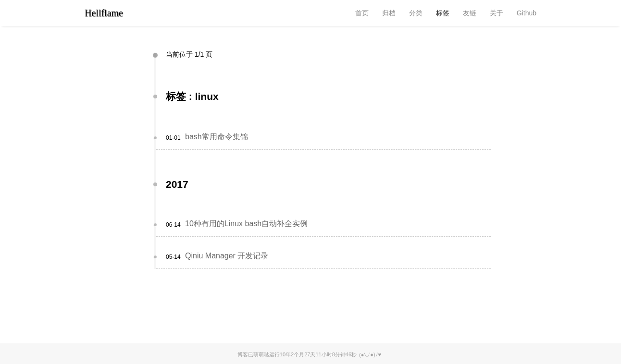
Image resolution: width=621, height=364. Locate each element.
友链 (470, 13)
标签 (443, 13)
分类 (416, 13)
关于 (497, 13)
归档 (389, 13)
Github (527, 13)
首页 (362, 13)
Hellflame (104, 13)
